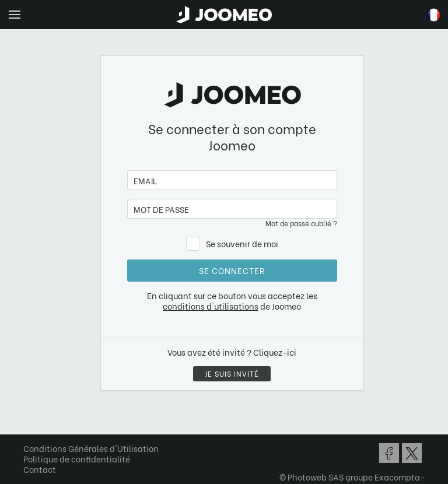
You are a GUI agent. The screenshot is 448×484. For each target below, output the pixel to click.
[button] (31, 424)
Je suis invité (232, 373)
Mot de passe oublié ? (301, 223)
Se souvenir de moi (242, 243)
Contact (40, 469)
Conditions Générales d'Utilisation (91, 448)
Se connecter (232, 270)
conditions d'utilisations (211, 306)
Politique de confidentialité (77, 459)
